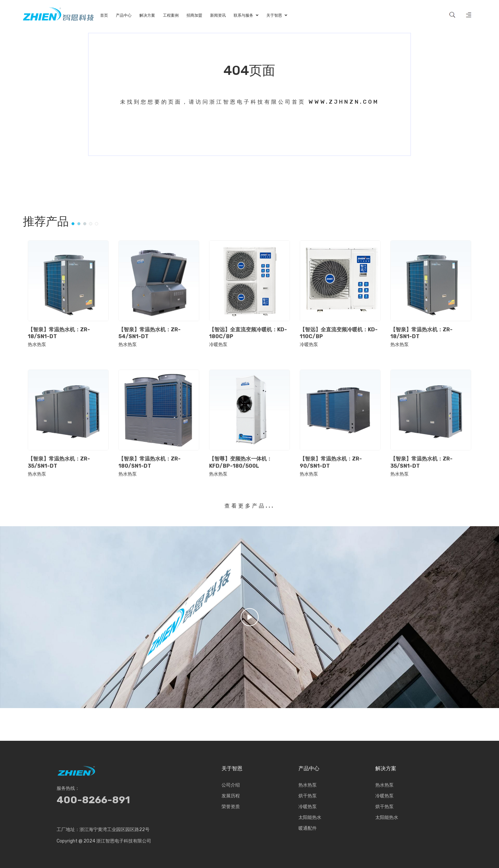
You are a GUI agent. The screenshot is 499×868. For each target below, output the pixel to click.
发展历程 (231, 796)
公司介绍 (231, 785)
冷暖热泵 (218, 345)
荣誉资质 (231, 807)
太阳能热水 (310, 817)
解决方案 (386, 769)
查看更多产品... (249, 506)
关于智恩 (232, 769)
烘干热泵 (308, 796)
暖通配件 (308, 828)
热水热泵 (37, 345)
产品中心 (309, 769)
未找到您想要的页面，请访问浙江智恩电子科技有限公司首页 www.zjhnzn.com (249, 102)
